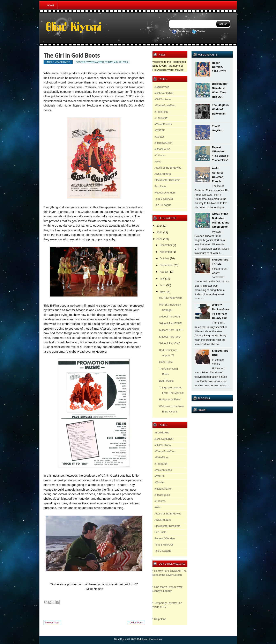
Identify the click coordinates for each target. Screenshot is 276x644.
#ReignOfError (163, 143)
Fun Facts (161, 186)
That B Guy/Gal (164, 199)
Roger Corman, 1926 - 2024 (219, 67)
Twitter (201, 31)
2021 (160, 232)
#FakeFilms (161, 112)
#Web (158, 162)
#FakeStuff (161, 118)
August (164, 272)
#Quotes (160, 137)
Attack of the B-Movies (168, 168)
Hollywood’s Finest (170, 399)
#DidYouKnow (163, 99)
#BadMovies (63, 62)
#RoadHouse (162, 149)
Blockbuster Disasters (167, 180)
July (162, 279)
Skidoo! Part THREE (171, 330)
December (166, 245)
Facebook (183, 31)
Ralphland (160, 619)
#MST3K (160, 130)
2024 (160, 226)
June (163, 285)
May (162, 292)
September (166, 265)
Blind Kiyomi (121, 639)
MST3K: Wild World (171, 298)
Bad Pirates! (166, 381)
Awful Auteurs (163, 174)
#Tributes (160, 155)
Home (51, 5)
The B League (163, 205)
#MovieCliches (163, 124)
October (164, 258)
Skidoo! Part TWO (170, 337)
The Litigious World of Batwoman (220, 109)
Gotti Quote (166, 362)
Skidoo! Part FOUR (170, 323)
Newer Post (52, 623)
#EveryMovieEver (165, 105)
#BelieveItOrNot (164, 93)
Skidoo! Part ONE (170, 343)
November (166, 252)
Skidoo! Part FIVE (170, 317)
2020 (160, 239)
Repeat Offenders (165, 193)
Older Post (136, 623)
